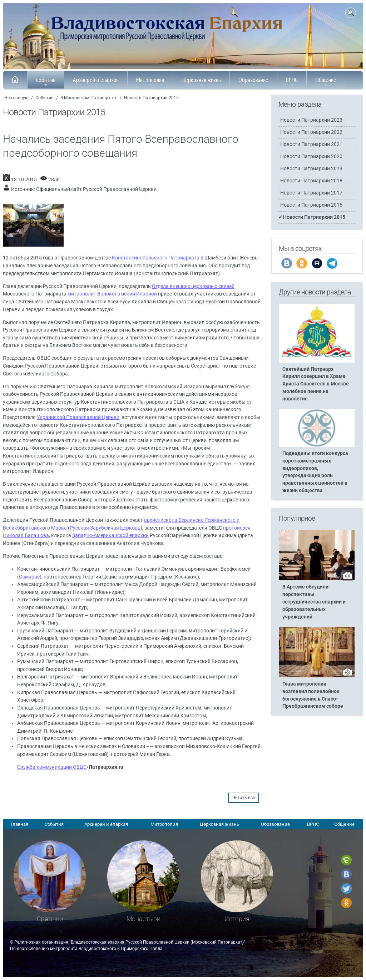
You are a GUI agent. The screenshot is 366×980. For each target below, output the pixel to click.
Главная (19, 824)
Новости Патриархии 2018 (311, 181)
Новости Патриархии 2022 (311, 132)
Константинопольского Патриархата (156, 258)
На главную (16, 98)
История (237, 919)
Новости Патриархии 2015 (151, 98)
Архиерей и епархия (96, 82)
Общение (326, 82)
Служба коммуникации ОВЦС (52, 767)
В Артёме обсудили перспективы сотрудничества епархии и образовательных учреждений (314, 602)
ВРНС (292, 82)
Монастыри (144, 919)
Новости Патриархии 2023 (311, 120)
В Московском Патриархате (89, 98)
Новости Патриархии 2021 (311, 144)
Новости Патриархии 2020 (311, 156)
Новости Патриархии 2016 (311, 205)
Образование (253, 82)
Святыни (50, 919)
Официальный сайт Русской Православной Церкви (96, 189)
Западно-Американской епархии (110, 536)
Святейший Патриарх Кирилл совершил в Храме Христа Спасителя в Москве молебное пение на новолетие (316, 384)
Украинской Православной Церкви (78, 417)
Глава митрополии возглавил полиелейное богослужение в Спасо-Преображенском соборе (313, 695)
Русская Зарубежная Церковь (105, 528)
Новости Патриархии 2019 (311, 169)
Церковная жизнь (201, 82)
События (46, 82)
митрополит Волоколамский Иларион (112, 294)
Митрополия (150, 82)
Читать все (244, 798)
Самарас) (30, 577)
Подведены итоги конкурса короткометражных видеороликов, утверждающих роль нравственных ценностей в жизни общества (315, 472)
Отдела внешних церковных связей (193, 286)
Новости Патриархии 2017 (311, 193)
